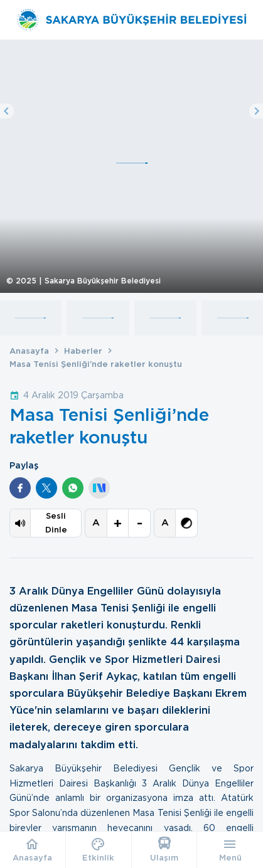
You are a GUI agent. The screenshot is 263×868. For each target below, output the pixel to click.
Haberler (83, 351)
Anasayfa (29, 351)
